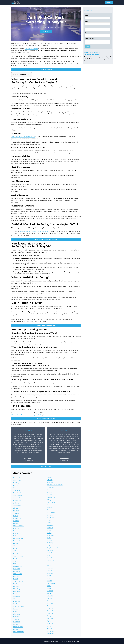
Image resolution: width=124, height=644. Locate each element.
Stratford (16, 604)
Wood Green (17, 599)
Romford (50, 626)
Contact (109, 3)
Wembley (16, 619)
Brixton (16, 531)
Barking (49, 555)
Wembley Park (18, 627)
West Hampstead (19, 526)
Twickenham (51, 520)
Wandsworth (17, 546)
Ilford (48, 563)
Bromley (16, 576)
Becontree (50, 601)
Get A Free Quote (46, 466)
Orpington (50, 621)
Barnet (49, 538)
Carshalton (50, 560)
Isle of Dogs (17, 589)
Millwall (16, 579)
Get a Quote (46, 32)
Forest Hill (16, 601)
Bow (15, 564)
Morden (49, 492)
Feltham (49, 598)
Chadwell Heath (52, 611)
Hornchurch (51, 631)
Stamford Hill (17, 566)
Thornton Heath (52, 502)
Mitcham (50, 480)
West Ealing (51, 487)
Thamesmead (51, 583)
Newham (50, 505)
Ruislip (49, 606)
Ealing (49, 500)
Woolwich (50, 528)
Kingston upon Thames (54, 548)
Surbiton (50, 571)
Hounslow (50, 550)
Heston (49, 566)
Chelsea (46, 415)
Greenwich (17, 596)
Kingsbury (17, 617)
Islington (16, 508)
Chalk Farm (17, 506)
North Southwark (19, 493)
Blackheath (17, 614)
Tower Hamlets (18, 556)
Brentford (16, 629)
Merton (16, 612)
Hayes (49, 588)
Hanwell (49, 507)
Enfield (49, 576)
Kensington (17, 501)
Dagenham (50, 613)
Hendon (16, 594)
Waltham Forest (52, 513)
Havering (50, 629)
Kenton (49, 523)
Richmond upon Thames (55, 485)
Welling (49, 581)
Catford (16, 624)
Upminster (50, 634)
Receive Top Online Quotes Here (46, 325)
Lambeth (16, 528)
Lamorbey (50, 596)
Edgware (50, 530)
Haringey (16, 586)
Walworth (16, 513)
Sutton (49, 578)
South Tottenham (19, 581)
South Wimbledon (19, 607)
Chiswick (16, 561)
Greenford (50, 525)
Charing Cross (16, 415)
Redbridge (50, 543)
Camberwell (17, 518)
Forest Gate (50, 495)
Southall (49, 553)
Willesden (16, 551)
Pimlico (40, 415)
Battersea (16, 511)
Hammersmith (18, 538)
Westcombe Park (19, 632)
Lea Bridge (17, 571)
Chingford (50, 573)
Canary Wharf (18, 574)
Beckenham (51, 515)
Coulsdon (50, 608)
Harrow (49, 533)
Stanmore (50, 568)
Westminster (25, 415)
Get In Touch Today (46, 70)
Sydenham (17, 622)
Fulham (16, 533)
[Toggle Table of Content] (28, 75)
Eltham (49, 545)
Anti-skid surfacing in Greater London (23, 137)
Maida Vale (17, 503)
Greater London (52, 490)
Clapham (16, 521)
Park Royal (17, 591)
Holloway (16, 523)
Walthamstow (51, 510)
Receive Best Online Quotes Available (46, 239)
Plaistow (49, 477)
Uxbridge (50, 624)
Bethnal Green (18, 541)
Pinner (49, 586)
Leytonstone (51, 497)
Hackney (16, 554)
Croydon (49, 540)
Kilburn (16, 516)
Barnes (15, 559)
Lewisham (17, 609)
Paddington (33, 415)
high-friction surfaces (31, 49)
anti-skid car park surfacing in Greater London (34, 231)
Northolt (50, 558)
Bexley (49, 616)
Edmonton (50, 518)
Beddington (51, 535)
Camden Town (18, 495)
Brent (15, 584)
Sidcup (49, 593)
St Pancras (17, 490)
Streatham (17, 569)
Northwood (50, 618)
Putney (16, 548)
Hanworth (50, 591)
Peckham (16, 543)
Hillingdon (50, 603)
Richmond (50, 482)
